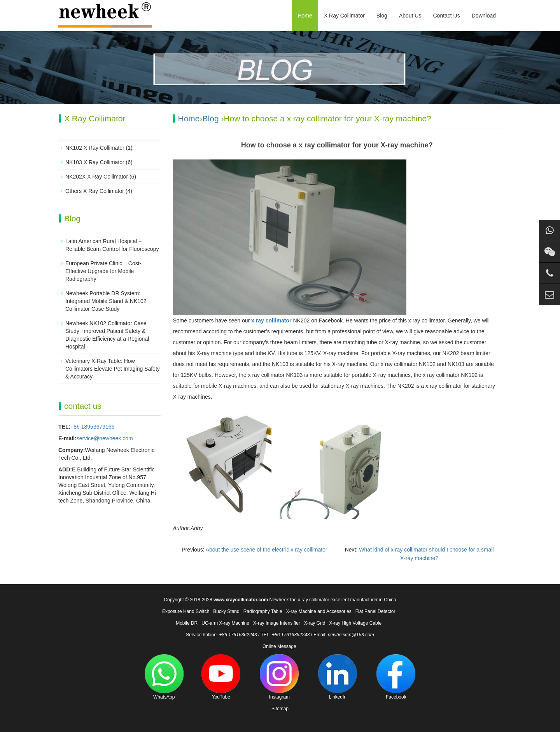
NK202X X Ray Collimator (97, 177)
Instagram (279, 677)
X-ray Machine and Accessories (319, 611)
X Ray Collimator (344, 16)
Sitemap (280, 709)
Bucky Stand (226, 611)
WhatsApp (164, 677)
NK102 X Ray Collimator (95, 148)
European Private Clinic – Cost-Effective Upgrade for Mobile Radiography (103, 271)
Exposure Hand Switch (186, 611)
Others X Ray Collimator (95, 191)
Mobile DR (187, 623)
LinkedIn (338, 677)
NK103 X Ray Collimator (95, 162)
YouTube (221, 677)
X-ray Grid (315, 623)
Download (484, 16)
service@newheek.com (105, 438)
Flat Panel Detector (375, 611)
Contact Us (446, 16)
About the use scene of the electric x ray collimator (267, 550)
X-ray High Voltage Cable (355, 623)
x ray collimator (271, 320)
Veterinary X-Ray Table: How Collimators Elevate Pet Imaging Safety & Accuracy (113, 369)
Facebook (396, 677)
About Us (410, 16)
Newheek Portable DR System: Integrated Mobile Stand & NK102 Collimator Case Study (106, 301)
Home (305, 16)
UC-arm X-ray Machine (225, 623)
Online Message (279, 646)
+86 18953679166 (92, 427)
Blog (382, 16)
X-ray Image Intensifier (277, 623)
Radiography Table (263, 611)
